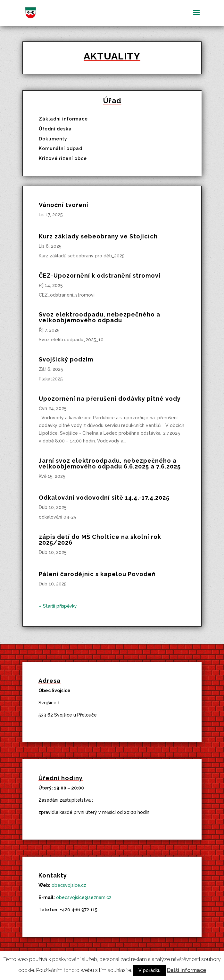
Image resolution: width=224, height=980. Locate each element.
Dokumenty (53, 139)
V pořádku (149, 970)
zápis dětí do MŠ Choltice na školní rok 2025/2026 (100, 540)
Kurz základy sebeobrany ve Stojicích (98, 236)
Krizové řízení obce (63, 158)
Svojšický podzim (66, 359)
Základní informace (63, 119)
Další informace (187, 970)
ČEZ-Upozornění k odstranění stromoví (100, 276)
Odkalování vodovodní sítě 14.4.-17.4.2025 (104, 498)
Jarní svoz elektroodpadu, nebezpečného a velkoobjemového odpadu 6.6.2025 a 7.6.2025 (110, 463)
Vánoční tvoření (64, 205)
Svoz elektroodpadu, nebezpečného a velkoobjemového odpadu (100, 317)
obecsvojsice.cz (69, 885)
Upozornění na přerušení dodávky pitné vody (110, 399)
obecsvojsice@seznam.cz (84, 897)
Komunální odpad (61, 148)
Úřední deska (55, 129)
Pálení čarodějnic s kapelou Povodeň (97, 574)
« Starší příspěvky (58, 606)
